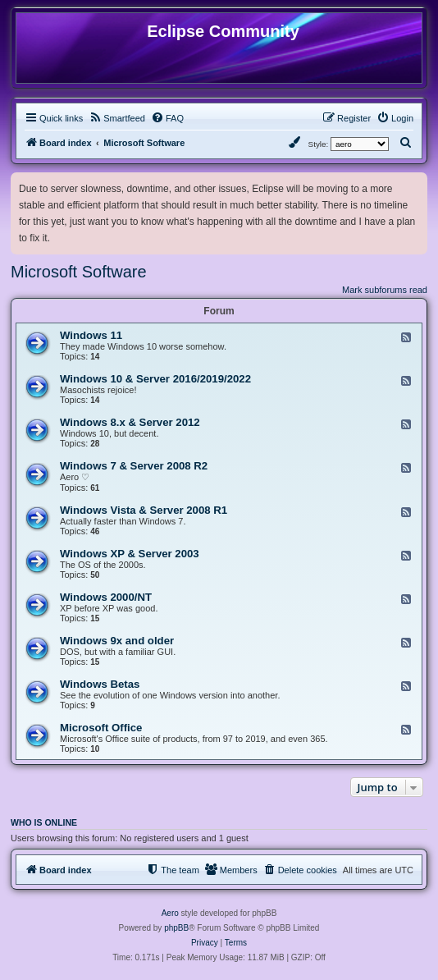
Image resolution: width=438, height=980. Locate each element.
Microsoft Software (79, 272)
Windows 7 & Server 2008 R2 (134, 466)
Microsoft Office (101, 728)
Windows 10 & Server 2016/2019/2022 (155, 379)
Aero (170, 913)
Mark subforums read (385, 290)
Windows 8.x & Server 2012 (130, 422)
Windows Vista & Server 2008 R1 (144, 510)
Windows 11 (91, 335)
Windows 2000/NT (106, 597)
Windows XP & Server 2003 (130, 554)
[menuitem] (117, 118)
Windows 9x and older (117, 641)
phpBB (176, 928)
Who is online (44, 822)
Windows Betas (100, 684)
